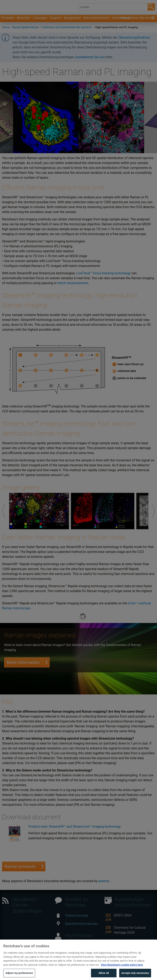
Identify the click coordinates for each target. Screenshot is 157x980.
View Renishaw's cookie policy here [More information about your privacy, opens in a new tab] (122, 972)
